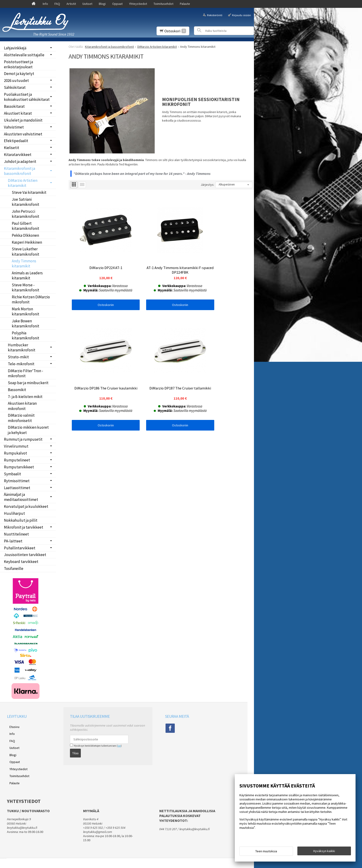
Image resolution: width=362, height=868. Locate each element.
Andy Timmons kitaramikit (24, 263)
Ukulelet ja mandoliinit (23, 120)
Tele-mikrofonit (21, 364)
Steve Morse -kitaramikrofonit (26, 287)
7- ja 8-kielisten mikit (25, 397)
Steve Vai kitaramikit (29, 192)
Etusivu (12, 726)
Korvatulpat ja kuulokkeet (26, 506)
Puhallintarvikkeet (20, 548)
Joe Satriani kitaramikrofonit (26, 202)
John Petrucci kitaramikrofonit (26, 214)
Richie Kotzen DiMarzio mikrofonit (31, 299)
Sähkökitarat (15, 87)
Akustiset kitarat (18, 113)
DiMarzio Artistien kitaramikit (23, 183)
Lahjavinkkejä (15, 48)
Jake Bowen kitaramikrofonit (26, 323)
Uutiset (87, 4)
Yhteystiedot (138, 4)
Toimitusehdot (163, 4)
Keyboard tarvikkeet (21, 562)
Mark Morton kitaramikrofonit (26, 311)
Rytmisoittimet (17, 481)
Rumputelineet (17, 460)
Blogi (102, 4)
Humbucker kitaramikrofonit (22, 347)
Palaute (185, 4)
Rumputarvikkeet (19, 467)
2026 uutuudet (16, 81)
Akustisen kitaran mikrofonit (22, 406)
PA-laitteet (13, 541)
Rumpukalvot (15, 453)
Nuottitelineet (16, 534)
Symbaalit (12, 474)
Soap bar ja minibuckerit (28, 383)
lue (119, 746)
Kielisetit (12, 148)
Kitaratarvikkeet (18, 155)
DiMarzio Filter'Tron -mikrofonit (26, 373)
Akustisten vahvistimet (23, 134)
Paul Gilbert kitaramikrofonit (26, 226)
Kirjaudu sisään (241, 15)
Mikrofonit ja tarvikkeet (24, 527)
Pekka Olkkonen (25, 235)
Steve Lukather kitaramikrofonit (26, 251)
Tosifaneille (14, 569)
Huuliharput (14, 513)
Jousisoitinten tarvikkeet (25, 555)
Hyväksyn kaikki (324, 852)
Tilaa (75, 752)
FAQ (57, 4)
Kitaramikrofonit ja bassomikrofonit (20, 171)
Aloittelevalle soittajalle (24, 55)
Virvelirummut (16, 446)
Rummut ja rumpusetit (23, 439)
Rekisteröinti (215, 15)
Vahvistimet (14, 127)
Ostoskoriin (100, 292)
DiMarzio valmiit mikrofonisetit (21, 418)
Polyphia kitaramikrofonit (26, 335)
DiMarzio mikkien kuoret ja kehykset (28, 430)
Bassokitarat (14, 106)
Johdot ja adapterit (20, 162)
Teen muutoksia (266, 852)
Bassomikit (17, 390)
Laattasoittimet (17, 488)
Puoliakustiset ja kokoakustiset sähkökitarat (27, 97)
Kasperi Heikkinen (27, 242)
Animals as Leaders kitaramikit (27, 275)
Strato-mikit (18, 357)
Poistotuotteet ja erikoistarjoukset (18, 64)
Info (45, 4)
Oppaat (117, 4)
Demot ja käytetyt (19, 74)
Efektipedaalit (16, 141)
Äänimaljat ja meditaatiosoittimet (21, 497)
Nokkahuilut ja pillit (21, 520)
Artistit (71, 4)
